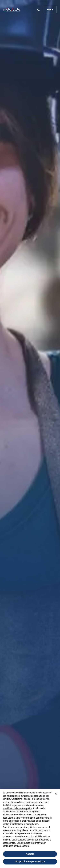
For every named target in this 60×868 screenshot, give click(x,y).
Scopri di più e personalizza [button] (30, 861)
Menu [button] (50, 10)
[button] (39, 10)
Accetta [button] (30, 854)
